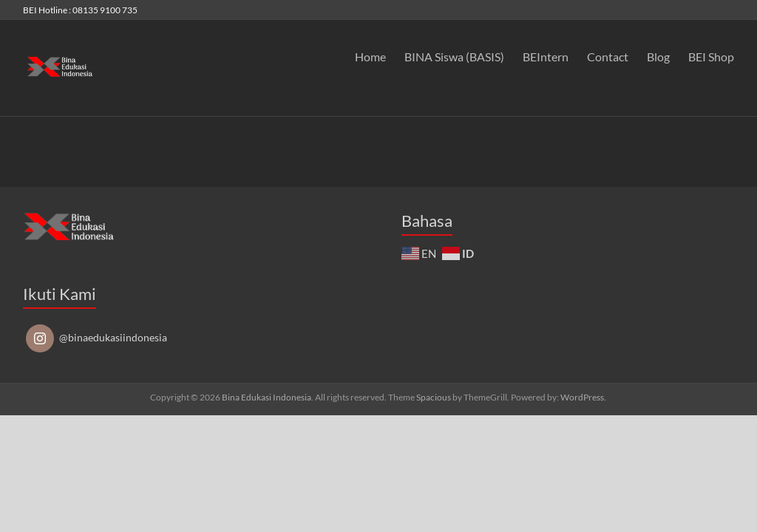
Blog (658, 57)
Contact (608, 57)
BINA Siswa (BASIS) (454, 57)
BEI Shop (711, 57)
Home (370, 57)
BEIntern (546, 57)
